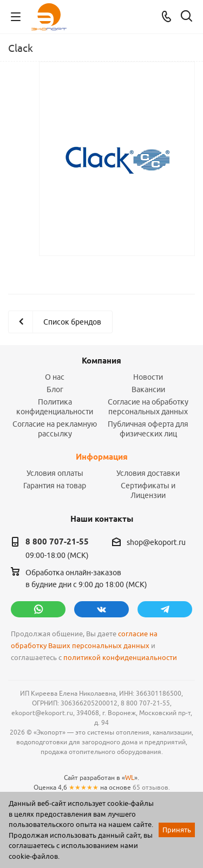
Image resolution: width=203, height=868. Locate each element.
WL (130, 778)
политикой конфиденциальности (120, 658)
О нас (55, 377)
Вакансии (148, 389)
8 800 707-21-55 (57, 542)
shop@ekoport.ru (156, 542)
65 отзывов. (151, 787)
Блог (55, 389)
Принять (177, 830)
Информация (102, 457)
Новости (148, 377)
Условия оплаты (55, 473)
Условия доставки (148, 473)
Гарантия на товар (55, 486)
